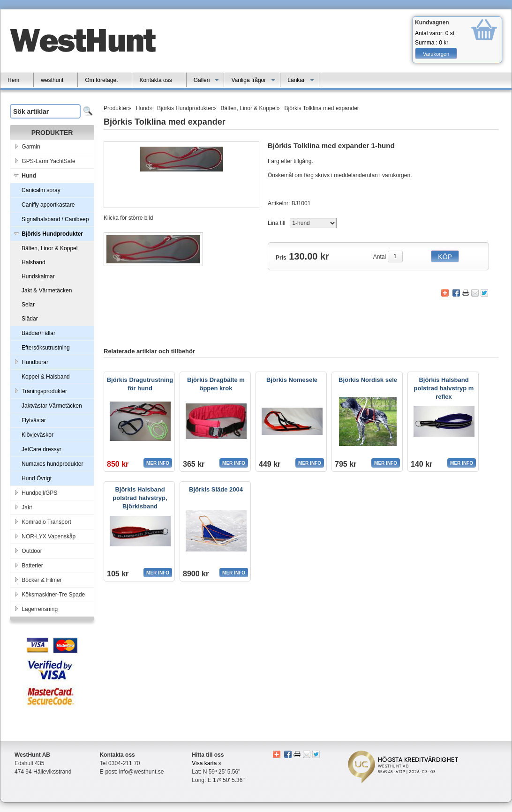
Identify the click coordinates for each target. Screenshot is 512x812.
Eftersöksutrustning (46, 348)
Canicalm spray (41, 190)
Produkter (116, 108)
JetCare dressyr (41, 449)
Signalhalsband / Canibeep (55, 219)
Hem (13, 80)
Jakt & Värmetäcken (47, 291)
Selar (28, 305)
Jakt (22, 506)
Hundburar (30, 361)
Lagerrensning (35, 607)
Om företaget (101, 80)
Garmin (26, 145)
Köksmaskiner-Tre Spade (49, 593)
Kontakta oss (155, 80)
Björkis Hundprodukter (185, 108)
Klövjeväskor (38, 435)
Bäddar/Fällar (38, 333)
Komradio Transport (42, 520)
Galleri (207, 80)
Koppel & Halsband (46, 377)
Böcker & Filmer (37, 578)
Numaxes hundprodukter (52, 464)
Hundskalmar (38, 276)
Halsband (34, 262)
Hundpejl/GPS (35, 491)
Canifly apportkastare (48, 205)
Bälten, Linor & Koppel (49, 248)
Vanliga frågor (253, 80)
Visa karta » (207, 763)
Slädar (30, 319)
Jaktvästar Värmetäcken (52, 406)
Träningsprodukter (40, 390)
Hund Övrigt (37, 478)
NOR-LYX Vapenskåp (44, 535)
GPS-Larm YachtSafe (44, 160)
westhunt (52, 80)
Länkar (301, 80)
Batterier (28, 564)
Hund (143, 108)
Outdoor (27, 549)
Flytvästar (34, 420)
